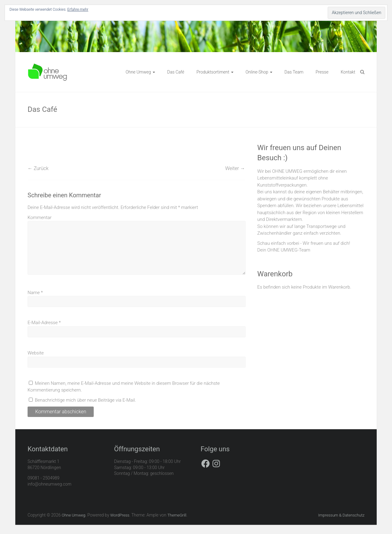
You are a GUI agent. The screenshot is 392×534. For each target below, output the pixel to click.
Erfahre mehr (78, 9)
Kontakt (348, 72)
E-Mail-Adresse (44, 323)
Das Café (176, 72)
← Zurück (38, 168)
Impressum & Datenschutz (341, 515)
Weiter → (235, 168)
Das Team (294, 72)
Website (36, 353)
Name (35, 293)
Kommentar (40, 218)
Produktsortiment (213, 72)
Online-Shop (257, 72)
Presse (322, 72)
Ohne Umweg (138, 72)
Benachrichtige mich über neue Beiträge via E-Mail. (86, 400)
